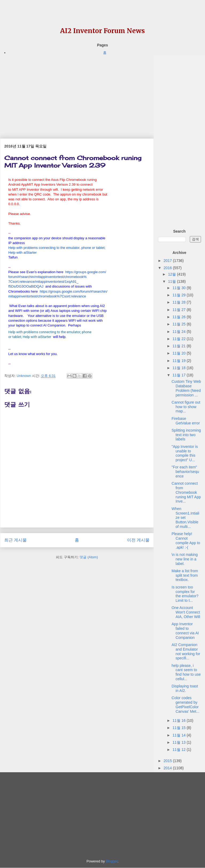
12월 (172, 274)
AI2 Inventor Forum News (102, 31)
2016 (168, 268)
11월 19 (180, 361)
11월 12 (180, 750)
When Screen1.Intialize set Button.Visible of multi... (186, 518)
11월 (172, 281)
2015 (168, 761)
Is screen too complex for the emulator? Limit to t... (185, 594)
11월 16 (180, 720)
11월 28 (180, 302)
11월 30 (180, 288)
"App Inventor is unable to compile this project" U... (185, 453)
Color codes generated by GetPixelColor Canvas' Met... (186, 704)
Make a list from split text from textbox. (185, 575)
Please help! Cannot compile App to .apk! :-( (186, 540)
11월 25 (180, 324)
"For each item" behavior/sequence (185, 472)
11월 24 (180, 332)
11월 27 (180, 310)
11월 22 (180, 339)
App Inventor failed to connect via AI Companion (185, 631)
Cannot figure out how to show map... (186, 407)
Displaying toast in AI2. (185, 688)
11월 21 (180, 346)
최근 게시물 (15, 540)
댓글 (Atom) (89, 557)
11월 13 (180, 742)
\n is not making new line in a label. (185, 559)
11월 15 (180, 728)
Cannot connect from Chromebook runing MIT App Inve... (186, 492)
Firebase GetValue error (186, 421)
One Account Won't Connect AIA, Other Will (186, 612)
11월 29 (180, 295)
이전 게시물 (138, 540)
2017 (168, 261)
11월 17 (180, 375)
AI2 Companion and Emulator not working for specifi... (186, 651)
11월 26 (180, 317)
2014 (168, 768)
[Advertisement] (77, 93)
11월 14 (180, 735)
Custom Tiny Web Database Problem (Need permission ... (186, 388)
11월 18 (180, 368)
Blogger (112, 861)
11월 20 (180, 353)
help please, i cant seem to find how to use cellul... (186, 672)
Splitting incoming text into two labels (186, 435)
